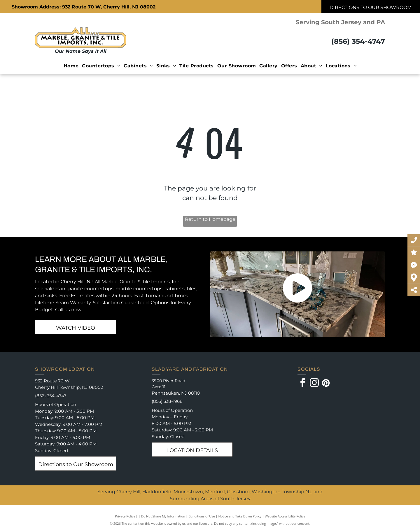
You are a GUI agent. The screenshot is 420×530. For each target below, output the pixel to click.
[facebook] (303, 384)
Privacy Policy (125, 516)
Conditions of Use (202, 516)
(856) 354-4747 (358, 41)
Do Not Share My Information (163, 516)
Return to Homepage (210, 219)
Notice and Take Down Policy (240, 516)
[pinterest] (326, 384)
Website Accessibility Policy (285, 516)
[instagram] (314, 384)
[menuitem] (71, 66)
